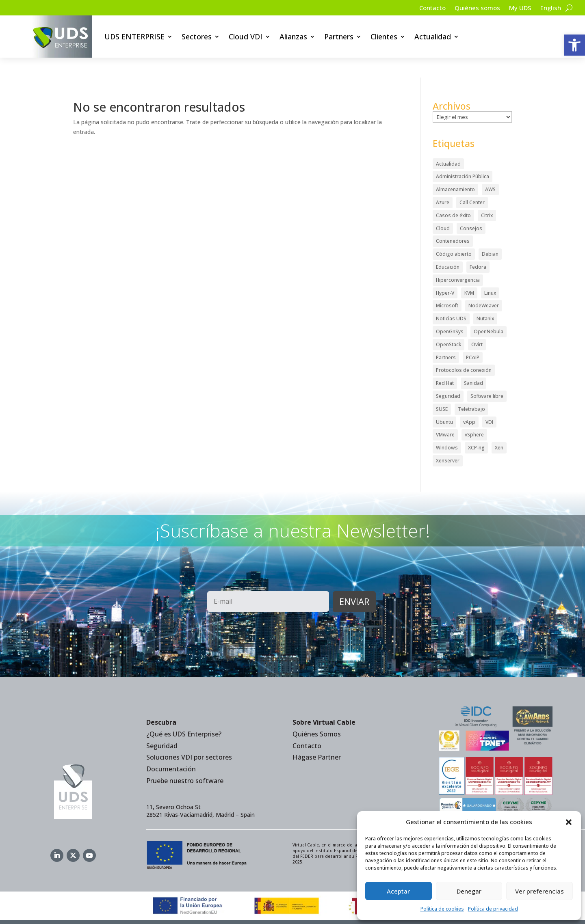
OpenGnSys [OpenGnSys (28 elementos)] (450, 312)
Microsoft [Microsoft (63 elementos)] (447, 286)
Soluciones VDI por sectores (189, 738)
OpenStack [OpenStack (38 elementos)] (448, 325)
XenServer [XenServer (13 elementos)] (448, 441)
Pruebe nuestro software (185, 761)
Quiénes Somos (317, 714)
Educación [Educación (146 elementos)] (448, 247)
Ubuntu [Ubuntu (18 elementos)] (444, 402)
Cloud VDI (246, 37)
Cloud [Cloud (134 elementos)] (443, 208)
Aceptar (398, 891)
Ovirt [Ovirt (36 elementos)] (477, 325)
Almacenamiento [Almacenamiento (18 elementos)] (455, 170)
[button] (574, 45)
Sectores (197, 37)
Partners (339, 37)
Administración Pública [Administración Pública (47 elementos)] (463, 157)
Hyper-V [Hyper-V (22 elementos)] (445, 273)
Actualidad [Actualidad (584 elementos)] (448, 144)
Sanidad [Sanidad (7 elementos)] (473, 364)
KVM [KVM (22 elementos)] (469, 273)
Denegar (469, 891)
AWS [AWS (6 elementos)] (490, 170)
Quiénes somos (473, 9)
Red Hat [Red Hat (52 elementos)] (445, 364)
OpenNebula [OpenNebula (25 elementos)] (489, 312)
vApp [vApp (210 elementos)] (469, 402)
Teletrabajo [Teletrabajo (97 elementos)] (471, 389)
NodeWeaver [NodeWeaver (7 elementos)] (484, 286)
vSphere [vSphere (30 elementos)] (474, 415)
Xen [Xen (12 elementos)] (499, 428)
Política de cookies (442, 909)
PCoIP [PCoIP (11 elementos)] (473, 338)
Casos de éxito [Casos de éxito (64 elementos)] (453, 195)
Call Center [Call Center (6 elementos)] (472, 182)
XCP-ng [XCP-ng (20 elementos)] (476, 428)
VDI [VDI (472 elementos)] (489, 402)
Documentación (171, 749)
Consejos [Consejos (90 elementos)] (471, 208)
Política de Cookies (326, 912)
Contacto (426, 9)
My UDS (518, 9)
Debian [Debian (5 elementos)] (490, 234)
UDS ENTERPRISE (134, 37)
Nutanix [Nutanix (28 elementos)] (485, 299)
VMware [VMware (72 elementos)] (445, 415)
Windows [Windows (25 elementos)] (447, 428)
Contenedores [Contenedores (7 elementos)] (453, 221)
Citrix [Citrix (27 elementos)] (487, 195)
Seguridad (162, 726)
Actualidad (433, 37)
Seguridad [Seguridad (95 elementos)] (448, 376)
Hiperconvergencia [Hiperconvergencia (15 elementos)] (458, 260)
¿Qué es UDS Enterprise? (184, 714)
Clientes (384, 37)
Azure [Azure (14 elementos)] (443, 182)
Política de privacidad (493, 909)
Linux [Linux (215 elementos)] (490, 273)
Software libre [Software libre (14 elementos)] (487, 376)
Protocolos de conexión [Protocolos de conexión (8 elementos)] (464, 351)
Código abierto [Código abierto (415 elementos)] (454, 234)
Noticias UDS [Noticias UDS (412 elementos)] (451, 299)
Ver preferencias (539, 891)
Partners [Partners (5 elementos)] (446, 338)
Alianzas (293, 37)
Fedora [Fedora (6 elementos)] (478, 247)
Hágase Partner (317, 738)
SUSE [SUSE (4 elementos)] (442, 389)
